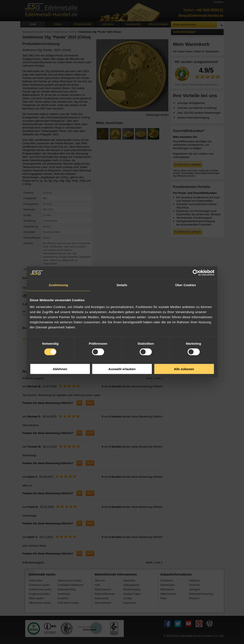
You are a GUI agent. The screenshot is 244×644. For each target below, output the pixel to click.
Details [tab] (122, 285)
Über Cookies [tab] (186, 285)
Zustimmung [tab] (58, 285)
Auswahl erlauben (122, 369)
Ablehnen (60, 369)
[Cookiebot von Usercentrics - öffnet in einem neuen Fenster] (196, 273)
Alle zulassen (184, 369)
